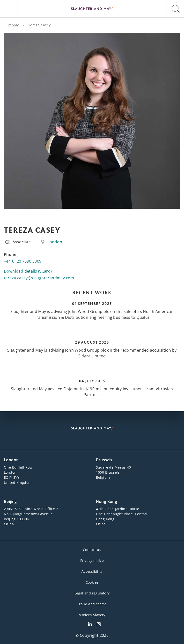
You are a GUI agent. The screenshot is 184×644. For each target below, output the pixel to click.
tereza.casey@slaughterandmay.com (39, 278)
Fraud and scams (92, 604)
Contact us (92, 550)
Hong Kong (107, 501)
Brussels (104, 460)
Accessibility (92, 571)
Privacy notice (92, 561)
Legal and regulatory (92, 593)
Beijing (10, 501)
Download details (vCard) (28, 271)
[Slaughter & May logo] (92, 9)
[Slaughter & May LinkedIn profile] (90, 625)
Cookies (92, 582)
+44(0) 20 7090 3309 (23, 261)
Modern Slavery (92, 615)
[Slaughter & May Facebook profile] (99, 625)
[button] (9, 9)
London (55, 242)
